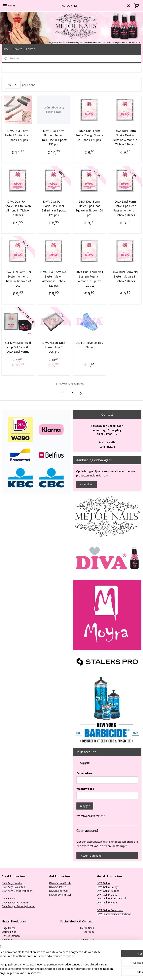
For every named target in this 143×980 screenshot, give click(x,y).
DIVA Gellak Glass (107, 895)
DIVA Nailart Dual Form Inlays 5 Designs (54, 347)
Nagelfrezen (9, 928)
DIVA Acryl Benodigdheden (17, 891)
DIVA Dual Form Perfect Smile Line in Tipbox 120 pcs (18, 135)
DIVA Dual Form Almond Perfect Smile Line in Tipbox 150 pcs (54, 138)
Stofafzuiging (9, 932)
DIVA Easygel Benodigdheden (18, 906)
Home (5, 49)
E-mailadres (84, 773)
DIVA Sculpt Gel (58, 887)
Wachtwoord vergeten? (91, 816)
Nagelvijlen (8, 944)
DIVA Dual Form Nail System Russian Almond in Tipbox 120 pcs (89, 279)
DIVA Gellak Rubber (108, 891)
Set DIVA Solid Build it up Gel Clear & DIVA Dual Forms (18, 347)
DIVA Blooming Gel (60, 895)
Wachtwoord (85, 789)
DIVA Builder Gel (59, 891)
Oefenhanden (9, 947)
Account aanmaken (91, 856)
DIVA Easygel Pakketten (15, 903)
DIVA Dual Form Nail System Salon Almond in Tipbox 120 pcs (54, 279)
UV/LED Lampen (11, 936)
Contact (31, 49)
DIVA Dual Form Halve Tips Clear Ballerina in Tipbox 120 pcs (54, 208)
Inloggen (85, 806)
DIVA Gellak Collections (110, 910)
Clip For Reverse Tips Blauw (89, 345)
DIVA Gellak (103, 883)
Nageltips (7, 940)
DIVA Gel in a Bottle (60, 883)
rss (93, 973)
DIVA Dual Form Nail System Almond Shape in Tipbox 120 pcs (18, 279)
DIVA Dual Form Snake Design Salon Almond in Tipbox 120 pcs (18, 208)
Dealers (17, 49)
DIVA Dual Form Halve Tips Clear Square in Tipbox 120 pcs (89, 208)
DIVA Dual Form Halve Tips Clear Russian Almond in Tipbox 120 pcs (125, 208)
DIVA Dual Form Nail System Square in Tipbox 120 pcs (125, 277)
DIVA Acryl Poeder (12, 883)
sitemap (85, 973)
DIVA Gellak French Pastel (111, 899)
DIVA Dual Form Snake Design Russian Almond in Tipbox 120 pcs (125, 138)
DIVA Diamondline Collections (114, 914)
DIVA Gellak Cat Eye (108, 887)
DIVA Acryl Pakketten (13, 887)
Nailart (5, 951)
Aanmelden (86, 484)
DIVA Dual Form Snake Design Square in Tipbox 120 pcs (89, 135)
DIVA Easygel (9, 899)
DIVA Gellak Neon (107, 903)
